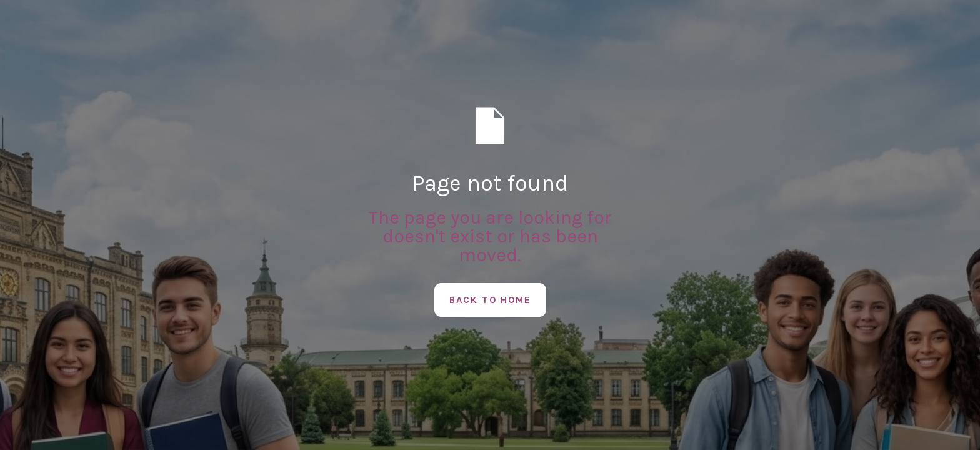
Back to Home (490, 300)
